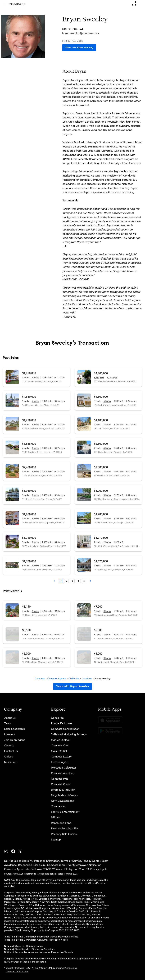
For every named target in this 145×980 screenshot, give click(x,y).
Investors (10, 734)
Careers (9, 745)
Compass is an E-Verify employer (67, 865)
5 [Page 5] (84, 581)
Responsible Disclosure (32, 865)
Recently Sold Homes (64, 834)
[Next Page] (90, 581)
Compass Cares (61, 784)
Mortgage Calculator (64, 768)
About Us (10, 718)
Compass (40, 679)
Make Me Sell (59, 751)
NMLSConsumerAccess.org (62, 968)
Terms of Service (71, 861)
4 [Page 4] (78, 581)
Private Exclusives (62, 723)
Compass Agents (57, 679)
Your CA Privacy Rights (93, 869)
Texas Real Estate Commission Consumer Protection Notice (36, 940)
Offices (8, 757)
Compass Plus (60, 779)
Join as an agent (14, 740)
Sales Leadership (15, 729)
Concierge (57, 718)
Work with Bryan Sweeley (79, 48)
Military (55, 817)
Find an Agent (60, 762)
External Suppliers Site (65, 828)
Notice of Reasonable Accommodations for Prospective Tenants (38, 952)
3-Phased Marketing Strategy (69, 734)
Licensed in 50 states (17, 972)
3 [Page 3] (72, 581)
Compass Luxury (61, 757)
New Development (62, 801)
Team (8, 723)
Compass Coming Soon (65, 729)
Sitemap (56, 840)
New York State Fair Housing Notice (23, 946)
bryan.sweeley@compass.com (81, 33)
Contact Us (11, 751)
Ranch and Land (61, 823)
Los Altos (87, 679)
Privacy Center (91, 861)
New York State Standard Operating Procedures (30, 949)
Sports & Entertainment (65, 812)
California (74, 679)
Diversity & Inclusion (63, 790)
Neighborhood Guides (64, 795)
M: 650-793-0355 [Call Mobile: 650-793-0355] (72, 41)
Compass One (60, 745)
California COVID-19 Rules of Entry (51, 869)
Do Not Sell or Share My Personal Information (32, 861)
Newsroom (11, 762)
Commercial (58, 806)
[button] (4, 4)
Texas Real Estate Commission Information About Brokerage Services (41, 937)
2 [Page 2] (66, 581)
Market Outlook (61, 740)
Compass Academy (63, 773)
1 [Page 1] (61, 581)
